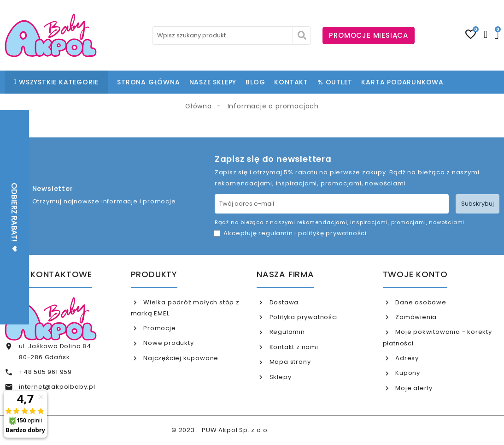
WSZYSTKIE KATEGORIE (56, 82)
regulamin (275, 233)
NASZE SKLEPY (213, 82)
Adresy (406, 358)
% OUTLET (335, 82)
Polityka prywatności (303, 317)
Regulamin (286, 332)
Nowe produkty (167, 343)
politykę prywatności (332, 233)
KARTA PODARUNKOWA (402, 82)
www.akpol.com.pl (302, 430)
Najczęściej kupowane (180, 358)
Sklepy (280, 377)
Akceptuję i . (296, 233)
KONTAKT (291, 82)
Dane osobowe (420, 302)
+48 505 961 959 (45, 372)
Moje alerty (413, 388)
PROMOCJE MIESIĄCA (369, 35)
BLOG (255, 82)
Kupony (407, 373)
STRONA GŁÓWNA (148, 82)
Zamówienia (415, 317)
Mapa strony (289, 362)
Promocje (158, 328)
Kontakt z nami (293, 347)
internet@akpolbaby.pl (57, 387)
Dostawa (283, 302)
